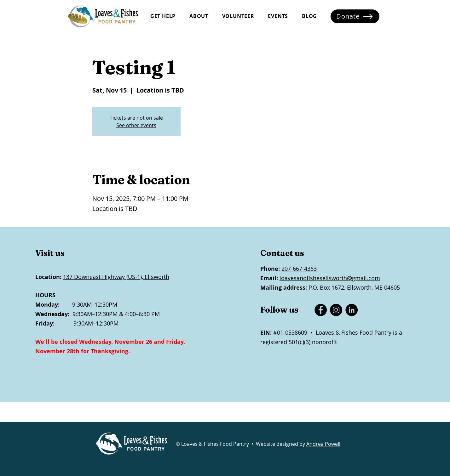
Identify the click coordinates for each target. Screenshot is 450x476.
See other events (136, 125)
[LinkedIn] (352, 310)
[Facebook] (321, 310)
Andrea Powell (323, 444)
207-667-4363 (299, 269)
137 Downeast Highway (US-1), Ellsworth (116, 277)
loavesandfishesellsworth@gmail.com (330, 278)
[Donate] (355, 16)
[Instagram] (336, 310)
